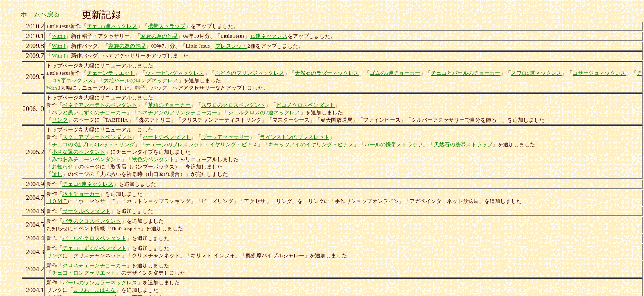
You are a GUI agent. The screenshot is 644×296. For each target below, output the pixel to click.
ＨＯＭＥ (57, 201)
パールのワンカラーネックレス (100, 283)
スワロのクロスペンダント (233, 105)
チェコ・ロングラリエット (84, 273)
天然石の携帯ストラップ (463, 145)
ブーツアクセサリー (225, 137)
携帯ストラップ (167, 26)
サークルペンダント (86, 211)
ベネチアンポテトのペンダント (100, 105)
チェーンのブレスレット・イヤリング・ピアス (201, 145)
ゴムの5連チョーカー (395, 73)
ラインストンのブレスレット (295, 137)
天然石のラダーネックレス (327, 73)
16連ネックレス (269, 36)
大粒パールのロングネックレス (141, 80)
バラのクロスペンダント (92, 221)
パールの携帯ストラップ (394, 145)
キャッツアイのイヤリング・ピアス (311, 145)
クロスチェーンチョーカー (94, 265)
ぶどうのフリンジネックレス (250, 73)
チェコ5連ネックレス (112, 26)
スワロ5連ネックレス (536, 73)
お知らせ (62, 167)
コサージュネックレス (599, 73)
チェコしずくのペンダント (94, 248)
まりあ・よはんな (94, 290)
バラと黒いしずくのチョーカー (89, 112)
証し (57, 174)
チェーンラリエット (111, 73)
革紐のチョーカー (169, 105)
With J (59, 36)
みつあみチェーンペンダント (86, 159)
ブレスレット (231, 46)
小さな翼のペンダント (78, 152)
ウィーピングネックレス (175, 73)
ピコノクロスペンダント (305, 105)
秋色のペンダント (153, 159)
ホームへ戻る (40, 14)
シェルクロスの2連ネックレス (264, 112)
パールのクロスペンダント (94, 238)
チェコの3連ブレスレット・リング (93, 145)
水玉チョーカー (81, 194)
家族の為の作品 (159, 36)
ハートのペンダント (167, 137)
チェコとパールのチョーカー (466, 73)
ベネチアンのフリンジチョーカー (177, 112)
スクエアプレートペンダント (97, 137)
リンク (60, 120)
